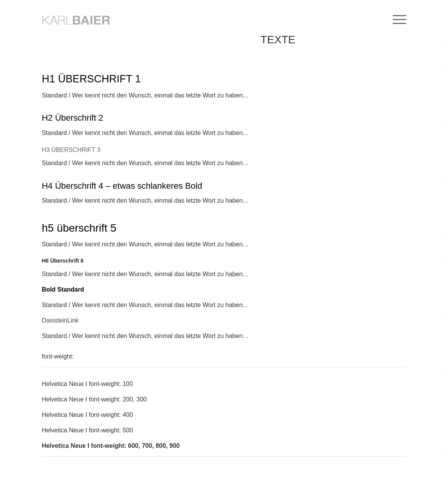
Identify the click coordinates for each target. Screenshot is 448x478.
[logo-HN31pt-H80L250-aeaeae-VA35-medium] (90, 19)
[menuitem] (397, 19)
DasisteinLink (60, 320)
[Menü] (397, 19)
